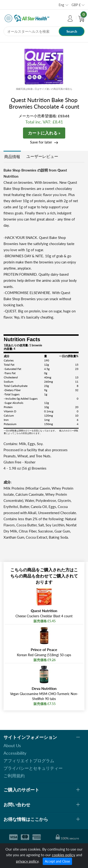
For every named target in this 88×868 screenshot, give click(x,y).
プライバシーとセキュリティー (33, 768)
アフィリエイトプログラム (29, 761)
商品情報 (12, 157)
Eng (61, 5)
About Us (12, 745)
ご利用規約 (14, 776)
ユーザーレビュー (42, 156)
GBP (76, 5)
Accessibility (15, 753)
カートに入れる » (44, 133)
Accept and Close (57, 861)
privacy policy (27, 861)
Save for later (41, 142)
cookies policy (63, 855)
